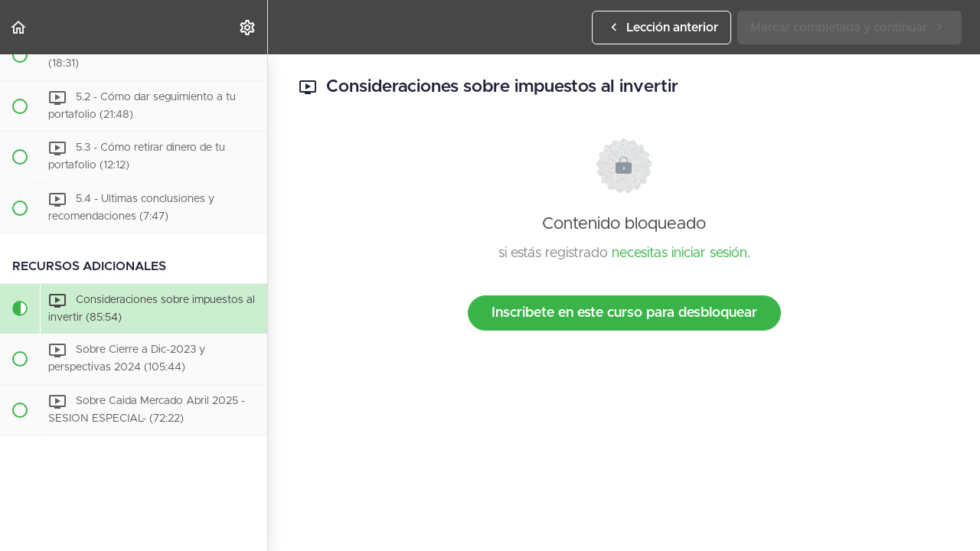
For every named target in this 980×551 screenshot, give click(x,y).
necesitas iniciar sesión (679, 253)
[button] (19, 27)
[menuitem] (248, 27)
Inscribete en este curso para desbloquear (624, 313)
